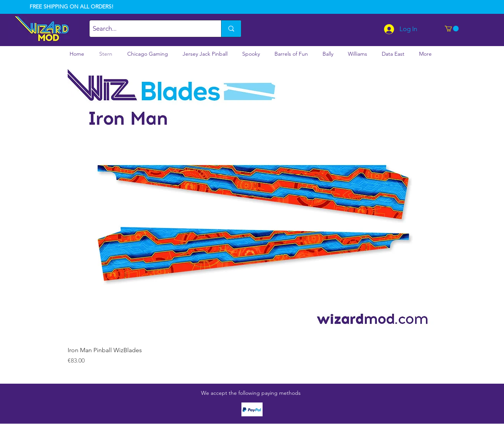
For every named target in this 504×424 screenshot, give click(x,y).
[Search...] (149, 29)
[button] (452, 29)
